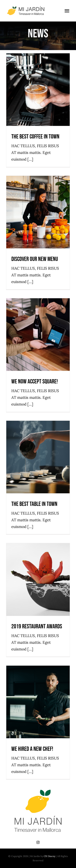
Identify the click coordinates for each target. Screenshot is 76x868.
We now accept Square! (35, 382)
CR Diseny (50, 856)
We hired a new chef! (32, 749)
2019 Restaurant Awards (37, 627)
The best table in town (34, 504)
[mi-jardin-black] (27, 8)
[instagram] (38, 842)
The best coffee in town (35, 137)
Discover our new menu (35, 259)
